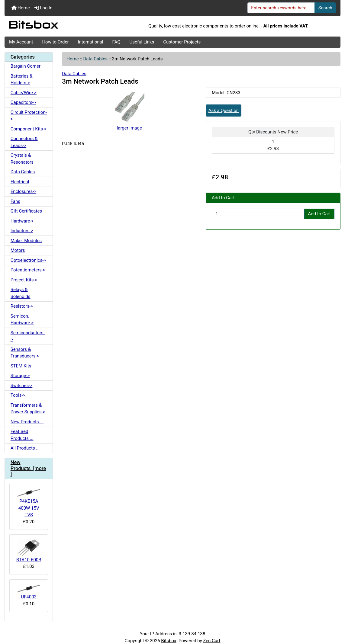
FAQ (116, 42)
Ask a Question (224, 111)
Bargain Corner (26, 66)
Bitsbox (169, 641)
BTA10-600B (29, 551)
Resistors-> (22, 306)
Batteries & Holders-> (22, 80)
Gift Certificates (26, 211)
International (90, 42)
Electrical (20, 182)
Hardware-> (22, 221)
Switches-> (22, 386)
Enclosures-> (24, 191)
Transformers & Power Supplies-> (28, 409)
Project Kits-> (24, 280)
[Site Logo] (61, 26)
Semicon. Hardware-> (22, 320)
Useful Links (142, 42)
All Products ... (25, 448)
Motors (18, 250)
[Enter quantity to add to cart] (258, 214)
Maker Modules (26, 241)
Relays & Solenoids (21, 293)
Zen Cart (212, 641)
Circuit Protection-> (29, 116)
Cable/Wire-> (24, 93)
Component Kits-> (29, 129)
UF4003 (29, 592)
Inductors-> (22, 231)
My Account (21, 42)
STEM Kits (21, 366)
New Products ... (27, 422)
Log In (44, 8)
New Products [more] (28, 468)
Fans (15, 201)
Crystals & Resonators (22, 159)
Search (325, 8)
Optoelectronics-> (28, 260)
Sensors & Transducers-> (25, 353)
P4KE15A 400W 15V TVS (29, 503)
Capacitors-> (23, 102)
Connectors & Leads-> (24, 142)
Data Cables (95, 59)
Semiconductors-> (28, 336)
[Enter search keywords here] (281, 8)
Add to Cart (319, 214)
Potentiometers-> (28, 270)
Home (21, 8)
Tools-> (18, 395)
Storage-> (20, 376)
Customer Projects (182, 42)
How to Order (55, 42)
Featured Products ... (22, 435)
